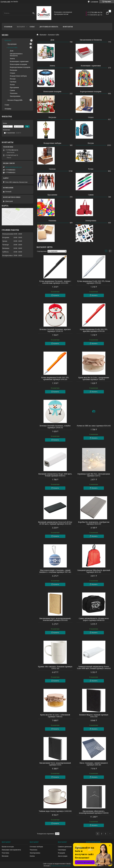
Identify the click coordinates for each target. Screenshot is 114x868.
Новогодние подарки (52, 91)
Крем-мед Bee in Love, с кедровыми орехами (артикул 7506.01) (94, 378)
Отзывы (8, 109)
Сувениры (62, 850)
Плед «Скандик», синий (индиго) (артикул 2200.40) (94, 764)
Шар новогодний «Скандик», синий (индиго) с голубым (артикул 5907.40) (55, 571)
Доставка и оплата (49, 27)
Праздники (52, 195)
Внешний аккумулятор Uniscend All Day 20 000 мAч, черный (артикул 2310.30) (55, 523)
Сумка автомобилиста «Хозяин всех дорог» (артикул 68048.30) (94, 619)
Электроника (91, 221)
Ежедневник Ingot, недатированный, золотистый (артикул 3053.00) (55, 619)
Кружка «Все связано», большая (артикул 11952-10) (55, 668)
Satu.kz (69, 864)
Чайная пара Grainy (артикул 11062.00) (55, 811)
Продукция (12, 44)
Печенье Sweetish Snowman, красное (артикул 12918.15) (55, 330)
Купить (56, 295)
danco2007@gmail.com (13, 167)
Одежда (52, 169)
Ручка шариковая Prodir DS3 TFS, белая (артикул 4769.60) (94, 282)
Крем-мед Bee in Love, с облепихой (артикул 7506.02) (55, 716)
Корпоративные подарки (91, 91)
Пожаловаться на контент (61, 866)
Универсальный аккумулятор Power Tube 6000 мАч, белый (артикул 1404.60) (94, 668)
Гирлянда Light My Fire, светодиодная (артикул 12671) (94, 475)
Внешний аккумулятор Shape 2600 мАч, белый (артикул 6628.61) (55, 475)
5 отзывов (94, 2)
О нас (32, 27)
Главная (8, 27)
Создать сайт (5, 2)
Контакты (68, 27)
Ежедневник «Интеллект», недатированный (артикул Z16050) (94, 812)
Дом (52, 40)
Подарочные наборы (52, 143)
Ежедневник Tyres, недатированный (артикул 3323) (55, 764)
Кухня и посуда (8, 847)
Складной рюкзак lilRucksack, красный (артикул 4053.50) (94, 571)
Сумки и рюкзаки (65, 847)
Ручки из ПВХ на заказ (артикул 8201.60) (94, 426)
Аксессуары (63, 856)
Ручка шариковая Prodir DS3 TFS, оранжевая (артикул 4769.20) (55, 378)
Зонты (52, 66)
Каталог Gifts (13, 47)
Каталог (21, 27)
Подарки (61, 853)
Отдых (91, 117)
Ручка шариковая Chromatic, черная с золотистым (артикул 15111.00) (55, 282)
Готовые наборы (36, 847)
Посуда (91, 143)
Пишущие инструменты (11, 850)
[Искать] (33, 13)
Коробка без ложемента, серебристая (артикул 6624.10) (94, 523)
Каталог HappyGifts (15, 100)
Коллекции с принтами (91, 66)
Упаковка (52, 221)
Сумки (91, 195)
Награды (52, 117)
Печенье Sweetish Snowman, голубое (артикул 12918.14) (55, 427)
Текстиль (5, 853)
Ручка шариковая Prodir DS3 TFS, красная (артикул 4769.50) (94, 330)
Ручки (91, 169)
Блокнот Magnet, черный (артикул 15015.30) (94, 716)
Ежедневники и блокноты (91, 40)
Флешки (5, 856)
